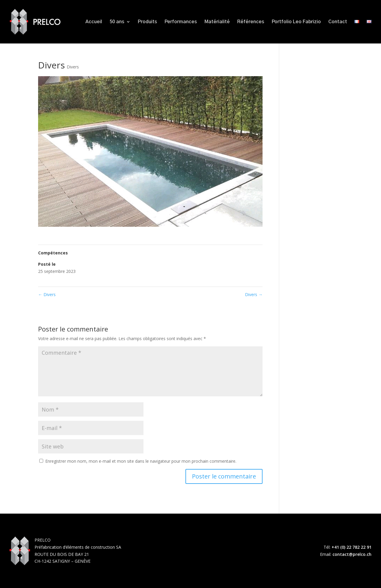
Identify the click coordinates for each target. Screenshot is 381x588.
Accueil (94, 22)
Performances (181, 22)
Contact (338, 22)
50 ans (117, 22)
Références (251, 22)
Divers (73, 67)
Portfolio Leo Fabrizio (296, 22)
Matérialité (217, 22)
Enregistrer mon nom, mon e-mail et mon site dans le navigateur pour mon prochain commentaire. (141, 461)
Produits (147, 22)
